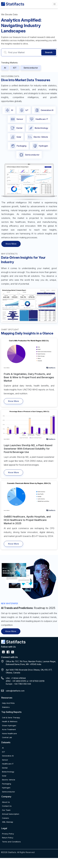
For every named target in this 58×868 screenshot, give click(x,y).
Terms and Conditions (11, 842)
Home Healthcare (9, 733)
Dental (16, 128)
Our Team (6, 810)
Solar (16, 137)
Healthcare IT (39, 119)
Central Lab (7, 737)
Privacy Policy (8, 834)
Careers (6, 818)
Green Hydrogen (9, 725)
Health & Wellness (10, 721)
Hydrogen (40, 146)
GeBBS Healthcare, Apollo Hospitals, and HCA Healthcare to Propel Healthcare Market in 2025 (27, 520)
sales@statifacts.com (15, 691)
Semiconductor (31, 68)
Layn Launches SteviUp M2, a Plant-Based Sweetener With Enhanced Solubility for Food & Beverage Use (28, 449)
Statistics (6, 707)
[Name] (55, 4)
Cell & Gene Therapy (11, 718)
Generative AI (44, 110)
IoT (24, 110)
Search (49, 52)
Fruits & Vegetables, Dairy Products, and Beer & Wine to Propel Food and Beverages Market (29, 377)
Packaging (18, 146)
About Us (6, 802)
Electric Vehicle (38, 137)
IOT (15, 68)
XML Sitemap (8, 822)
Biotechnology (38, 128)
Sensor (17, 119)
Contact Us (7, 806)
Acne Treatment (9, 729)
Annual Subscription (11, 814)
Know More (11, 244)
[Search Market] (30, 52)
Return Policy (8, 838)
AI (5, 68)
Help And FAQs (8, 703)
